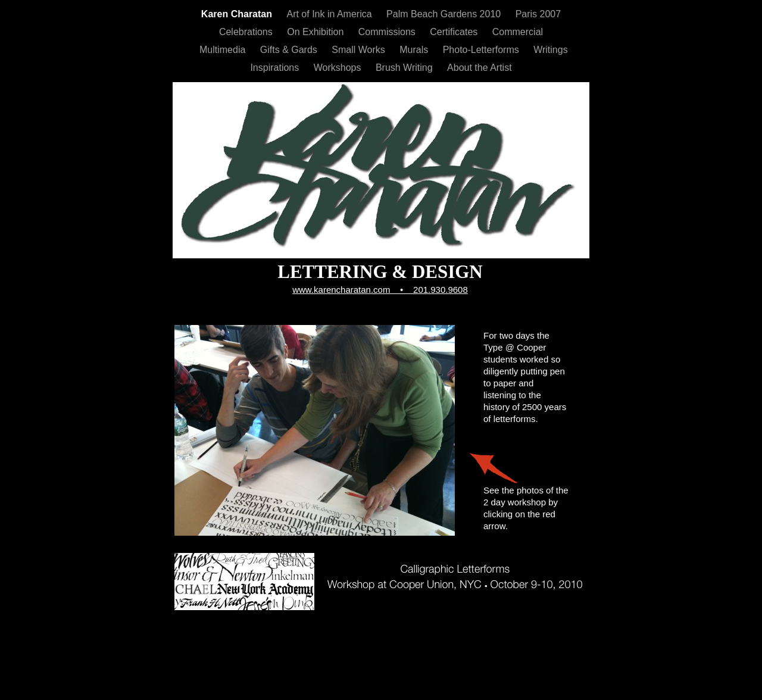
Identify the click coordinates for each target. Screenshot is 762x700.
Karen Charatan (238, 14)
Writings (551, 50)
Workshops (339, 68)
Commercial (518, 32)
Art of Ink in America (330, 14)
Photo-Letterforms (483, 50)
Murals (415, 50)
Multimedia (224, 50)
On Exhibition (317, 32)
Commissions (388, 32)
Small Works (360, 50)
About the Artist (480, 68)
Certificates (455, 32)
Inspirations (276, 68)
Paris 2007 (538, 14)
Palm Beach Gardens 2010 (445, 14)
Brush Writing (405, 68)
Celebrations (247, 32)
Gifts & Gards (290, 50)
